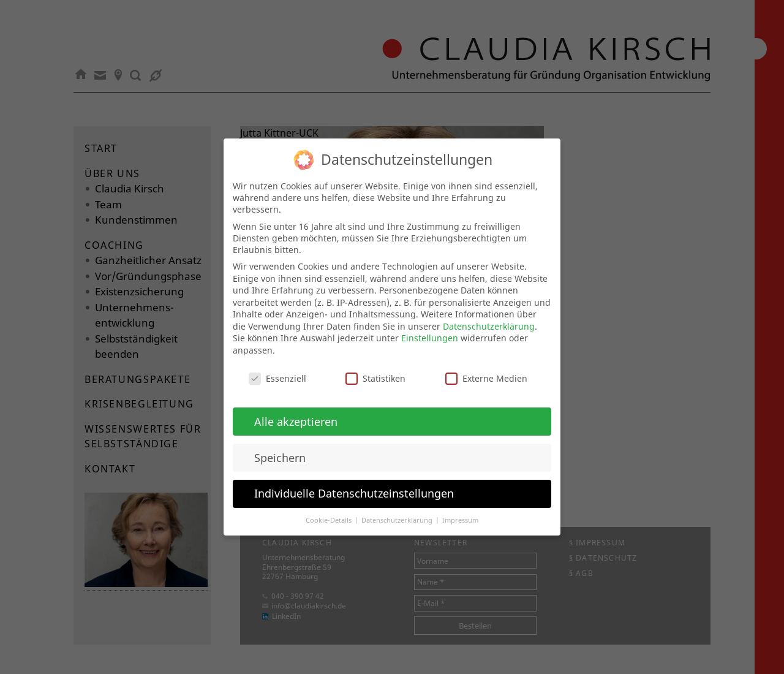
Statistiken (375, 367)
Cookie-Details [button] (330, 509)
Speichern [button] (280, 446)
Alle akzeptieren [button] (296, 410)
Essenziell (277, 367)
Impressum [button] (460, 509)
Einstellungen (430, 327)
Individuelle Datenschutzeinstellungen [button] (354, 482)
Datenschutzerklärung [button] (398, 509)
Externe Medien (486, 367)
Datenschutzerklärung (489, 315)
